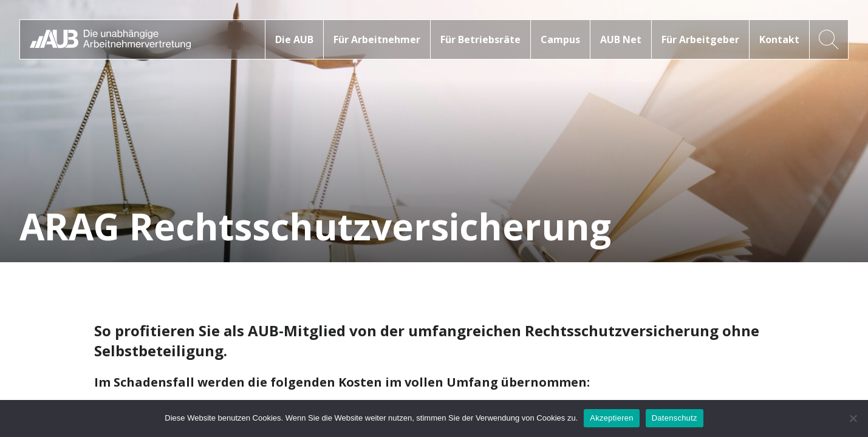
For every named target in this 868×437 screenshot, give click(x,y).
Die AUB (294, 39)
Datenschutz (675, 418)
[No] (853, 418)
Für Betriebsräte (480, 39)
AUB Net (621, 39)
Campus (560, 39)
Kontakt (779, 39)
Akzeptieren (611, 418)
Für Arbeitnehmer (377, 39)
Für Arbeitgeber (700, 39)
